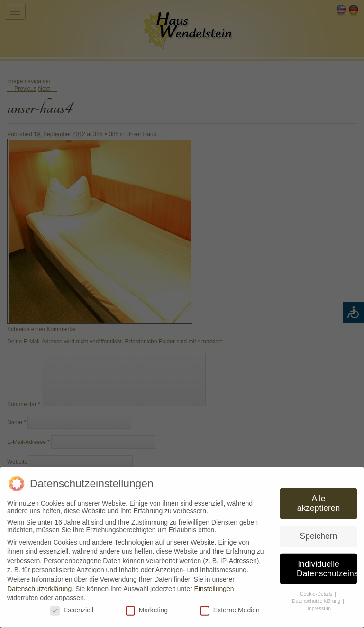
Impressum (318, 604)
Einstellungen (214, 584)
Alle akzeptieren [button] (318, 499)
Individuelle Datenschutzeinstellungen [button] (327, 564)
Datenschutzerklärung (39, 584)
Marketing (147, 606)
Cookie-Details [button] (317, 590)
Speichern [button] (319, 532)
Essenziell (72, 606)
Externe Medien (230, 606)
